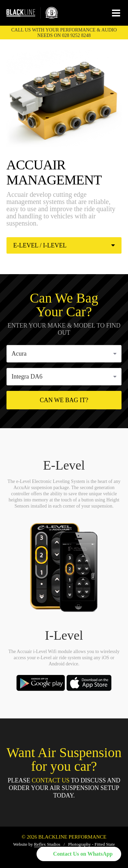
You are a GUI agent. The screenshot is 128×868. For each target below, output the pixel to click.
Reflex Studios (47, 844)
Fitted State (105, 844)
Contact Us (51, 780)
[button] (79, 854)
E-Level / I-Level (64, 245)
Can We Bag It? (64, 400)
